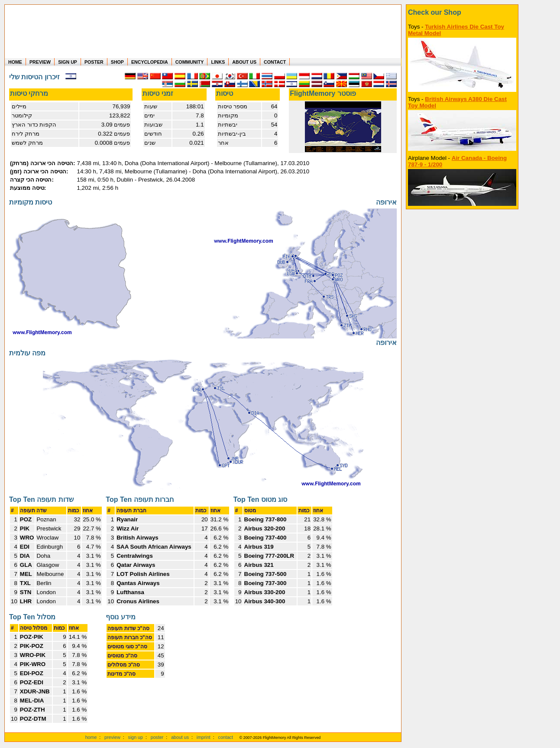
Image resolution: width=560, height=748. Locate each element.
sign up (136, 737)
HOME (15, 62)
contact (226, 737)
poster (157, 737)
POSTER (94, 62)
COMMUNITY (190, 62)
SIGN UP (68, 62)
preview (112, 737)
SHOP (117, 62)
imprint (204, 737)
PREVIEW (40, 62)
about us (180, 737)
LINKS (218, 62)
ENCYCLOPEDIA (150, 62)
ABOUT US (244, 62)
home (91, 737)
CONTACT (275, 62)
